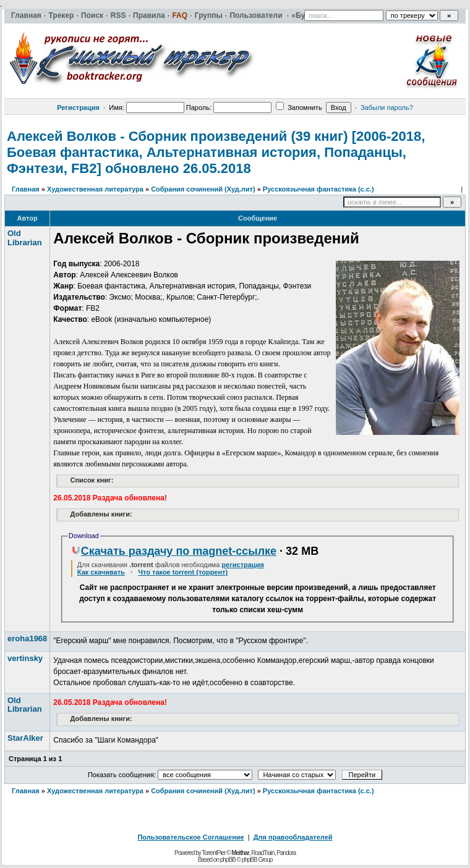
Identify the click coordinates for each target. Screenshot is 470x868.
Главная (26, 189)
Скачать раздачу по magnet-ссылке (174, 551)
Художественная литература (95, 189)
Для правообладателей (293, 837)
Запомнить (299, 107)
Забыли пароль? (387, 107)
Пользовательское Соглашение (190, 837)
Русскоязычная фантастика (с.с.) (318, 189)
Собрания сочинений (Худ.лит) (203, 189)
